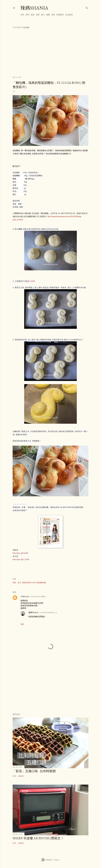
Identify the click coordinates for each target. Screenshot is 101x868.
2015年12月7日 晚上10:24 (48, 613)
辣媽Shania (34, 8)
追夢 (38, 15)
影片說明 (31, 281)
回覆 (22, 624)
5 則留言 (21, 776)
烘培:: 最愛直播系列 (25, 583)
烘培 (27, 15)
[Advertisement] (50, 688)
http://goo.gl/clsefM (20, 553)
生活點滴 (69, 15)
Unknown (25, 596)
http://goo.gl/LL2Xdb (21, 559)
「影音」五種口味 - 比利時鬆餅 (34, 771)
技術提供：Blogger (50, 860)
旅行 (43, 15)
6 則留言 (21, 843)
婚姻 (48, 15)
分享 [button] (14, 579)
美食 (53, 15)
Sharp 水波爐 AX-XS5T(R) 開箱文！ (38, 838)
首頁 (22, 15)
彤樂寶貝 (60, 15)
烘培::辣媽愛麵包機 (39, 583)
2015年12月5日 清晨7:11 (39, 597)
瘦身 (33, 15)
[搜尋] (87, 7)
